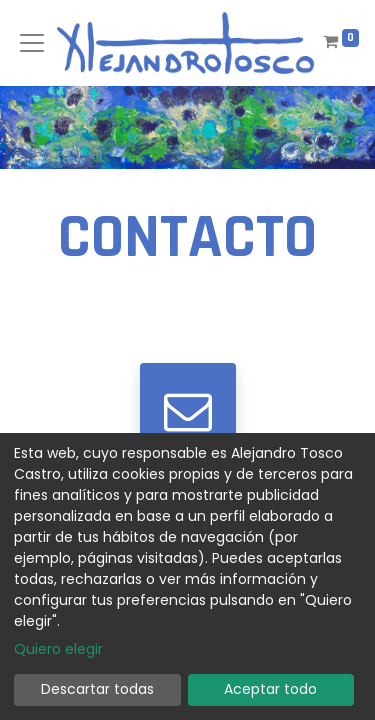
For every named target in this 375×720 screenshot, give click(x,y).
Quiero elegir (58, 649)
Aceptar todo (270, 689)
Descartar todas (97, 689)
